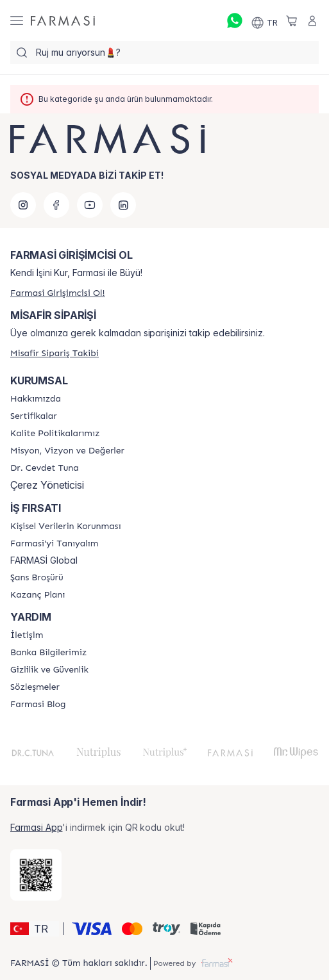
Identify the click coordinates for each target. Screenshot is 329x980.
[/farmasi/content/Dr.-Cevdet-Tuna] (45, 468)
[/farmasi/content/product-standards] (34, 416)
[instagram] (23, 205)
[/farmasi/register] (58, 293)
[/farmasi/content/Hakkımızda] (36, 399)
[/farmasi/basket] (292, 20)
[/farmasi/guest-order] (55, 353)
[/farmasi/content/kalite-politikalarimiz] (55, 434)
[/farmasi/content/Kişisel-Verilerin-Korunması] (65, 527)
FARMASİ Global (44, 560)
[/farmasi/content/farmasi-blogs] (38, 705)
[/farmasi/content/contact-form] (27, 635)
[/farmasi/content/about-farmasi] (54, 544)
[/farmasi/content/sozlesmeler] (35, 687)
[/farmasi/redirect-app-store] (36, 875)
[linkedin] (123, 205)
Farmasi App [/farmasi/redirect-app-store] (36, 827)
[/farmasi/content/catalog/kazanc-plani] (38, 595)
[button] (35, 929)
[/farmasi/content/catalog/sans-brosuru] (37, 578)
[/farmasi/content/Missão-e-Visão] (67, 451)
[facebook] (56, 205)
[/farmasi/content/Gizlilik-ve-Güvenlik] (49, 670)
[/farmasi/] (63, 20)
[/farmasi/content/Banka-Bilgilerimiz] (48, 653)
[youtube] (90, 205)
